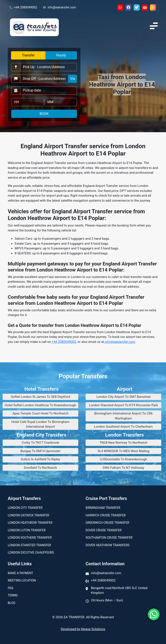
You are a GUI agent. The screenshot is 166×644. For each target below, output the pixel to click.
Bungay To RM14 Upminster (40, 451)
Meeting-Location (22, 580)
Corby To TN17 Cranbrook (40, 443)
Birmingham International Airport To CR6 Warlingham (123, 416)
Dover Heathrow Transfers (108, 545)
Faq (10, 588)
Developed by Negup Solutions (83, 629)
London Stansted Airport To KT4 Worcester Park (123, 405)
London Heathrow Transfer (30, 523)
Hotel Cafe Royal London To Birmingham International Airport (40, 424)
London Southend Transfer (30, 538)
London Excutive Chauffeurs (31, 552)
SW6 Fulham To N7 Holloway (123, 468)
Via (73, 79)
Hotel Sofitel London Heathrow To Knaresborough (40, 405)
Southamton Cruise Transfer (109, 538)
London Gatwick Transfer (28, 515)
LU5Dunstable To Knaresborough (124, 459)
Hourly (61, 55)
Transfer (28, 55)
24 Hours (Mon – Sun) (107, 600)
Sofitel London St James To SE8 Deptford (41, 397)
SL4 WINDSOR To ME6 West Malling (123, 451)
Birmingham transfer (103, 508)
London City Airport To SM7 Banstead (123, 397)
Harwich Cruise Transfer (106, 515)
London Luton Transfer (27, 530)
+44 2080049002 (23, 8)
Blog (12, 603)
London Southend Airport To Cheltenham (123, 427)
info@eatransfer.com (59, 8)
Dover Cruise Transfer (104, 530)
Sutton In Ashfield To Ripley (40, 459)
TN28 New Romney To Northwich (124, 443)
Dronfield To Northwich (41, 468)
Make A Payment (20, 573)
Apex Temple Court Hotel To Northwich (40, 413)
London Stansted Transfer (29, 545)
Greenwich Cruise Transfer (107, 523)
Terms (13, 595)
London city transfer (25, 508)
